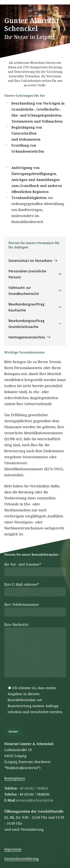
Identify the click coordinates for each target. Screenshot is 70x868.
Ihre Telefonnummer (35, 609)
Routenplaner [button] (15, 778)
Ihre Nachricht (35, 651)
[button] (33, 261)
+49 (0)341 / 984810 (33, 788)
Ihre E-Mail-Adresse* (35, 589)
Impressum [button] (13, 849)
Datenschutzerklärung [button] (21, 859)
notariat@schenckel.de (35, 800)
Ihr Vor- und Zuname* (35, 569)
